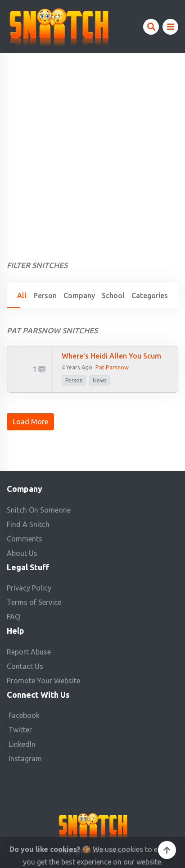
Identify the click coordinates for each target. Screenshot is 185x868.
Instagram (25, 759)
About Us (22, 553)
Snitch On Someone (39, 510)
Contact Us (25, 666)
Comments (25, 539)
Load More (30, 422)
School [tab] (113, 295)
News (99, 380)
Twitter (20, 730)
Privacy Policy (29, 588)
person (74, 380)
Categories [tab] (150, 295)
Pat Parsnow (112, 367)
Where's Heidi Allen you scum (111, 356)
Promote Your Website (43, 681)
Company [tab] (79, 295)
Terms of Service (34, 602)
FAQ (14, 617)
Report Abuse (29, 652)
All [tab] (22, 295)
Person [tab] (45, 295)
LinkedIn (22, 744)
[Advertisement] (92, 150)
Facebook (24, 715)
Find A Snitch (28, 524)
